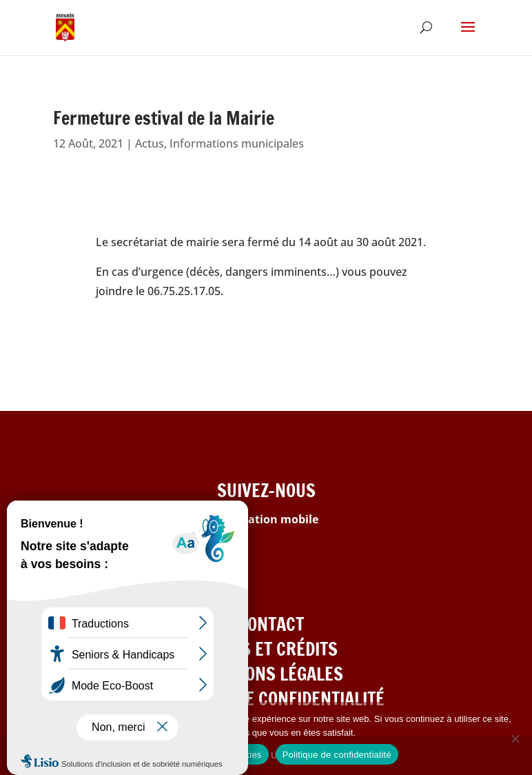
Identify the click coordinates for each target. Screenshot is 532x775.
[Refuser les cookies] (515, 738)
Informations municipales (237, 143)
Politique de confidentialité (337, 755)
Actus (150, 143)
